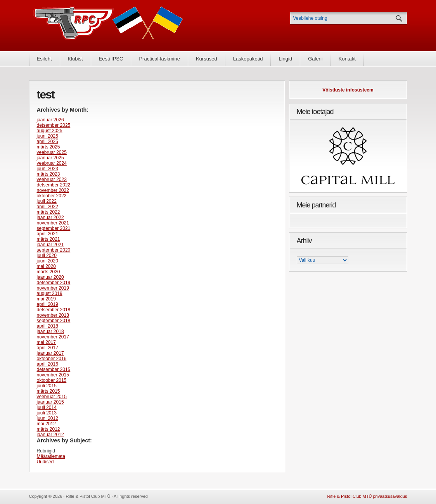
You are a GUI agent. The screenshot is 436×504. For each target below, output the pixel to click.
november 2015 (53, 375)
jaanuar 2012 (50, 435)
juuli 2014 (47, 407)
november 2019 (53, 288)
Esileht (44, 59)
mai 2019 (46, 299)
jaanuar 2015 (50, 402)
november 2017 (53, 337)
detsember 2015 (54, 369)
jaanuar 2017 (50, 353)
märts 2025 (48, 147)
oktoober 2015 (52, 380)
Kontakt (347, 59)
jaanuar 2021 (50, 245)
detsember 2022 (54, 185)
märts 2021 (48, 239)
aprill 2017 (48, 348)
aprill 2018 (48, 326)
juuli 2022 (47, 201)
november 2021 (53, 223)
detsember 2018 (54, 310)
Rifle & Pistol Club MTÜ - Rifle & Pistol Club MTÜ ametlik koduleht (108, 25)
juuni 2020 (48, 261)
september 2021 (54, 228)
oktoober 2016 (52, 359)
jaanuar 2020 (50, 277)
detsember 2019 (54, 283)
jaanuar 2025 (50, 158)
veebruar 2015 (52, 397)
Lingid (285, 59)
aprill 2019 (48, 304)
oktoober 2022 (52, 196)
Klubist (75, 59)
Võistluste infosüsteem (348, 90)
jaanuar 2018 (50, 331)
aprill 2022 (48, 207)
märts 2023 (48, 174)
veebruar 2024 (52, 163)
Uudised (45, 462)
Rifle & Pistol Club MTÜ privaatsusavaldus (367, 496)
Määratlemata (51, 456)
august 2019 (50, 293)
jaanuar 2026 (50, 120)
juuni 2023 (48, 169)
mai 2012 (46, 424)
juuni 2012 (48, 418)
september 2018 (54, 321)
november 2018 (53, 315)
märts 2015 (48, 391)
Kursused (207, 59)
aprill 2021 (48, 234)
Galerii (315, 59)
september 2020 (54, 250)
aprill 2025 (48, 142)
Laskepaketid (248, 59)
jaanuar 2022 (50, 217)
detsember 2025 (54, 125)
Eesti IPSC (111, 59)
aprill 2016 (48, 364)
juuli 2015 (47, 386)
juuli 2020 (47, 255)
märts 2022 (48, 212)
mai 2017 (46, 342)
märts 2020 (48, 272)
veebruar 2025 (52, 152)
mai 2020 (46, 266)
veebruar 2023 (52, 180)
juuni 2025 (48, 136)
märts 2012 (48, 429)
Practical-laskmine (159, 59)
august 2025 (50, 131)
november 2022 (53, 190)
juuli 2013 (47, 413)
